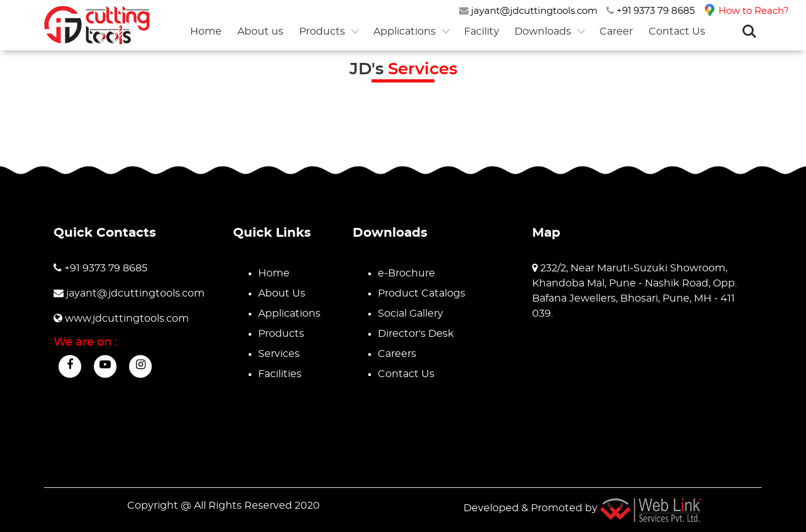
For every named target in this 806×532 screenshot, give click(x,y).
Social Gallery (411, 314)
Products (322, 31)
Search (749, 31)
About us (260, 31)
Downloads (543, 31)
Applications (405, 31)
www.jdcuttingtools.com (121, 319)
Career (616, 31)
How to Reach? (746, 11)
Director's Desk (416, 334)
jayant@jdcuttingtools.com (528, 11)
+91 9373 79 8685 (650, 11)
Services (279, 354)
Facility (482, 31)
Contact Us (677, 31)
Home (206, 31)
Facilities (280, 374)
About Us (282, 293)
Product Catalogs (422, 293)
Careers (397, 354)
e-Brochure (406, 273)
